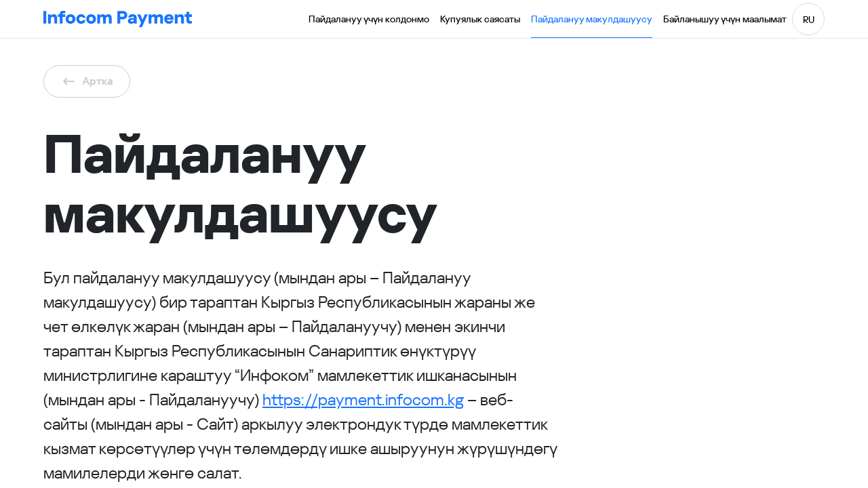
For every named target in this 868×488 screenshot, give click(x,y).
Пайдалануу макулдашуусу (592, 19)
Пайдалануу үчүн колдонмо (369, 19)
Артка (87, 81)
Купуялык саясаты (480, 19)
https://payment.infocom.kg (363, 400)
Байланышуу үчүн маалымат (725, 19)
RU (809, 20)
